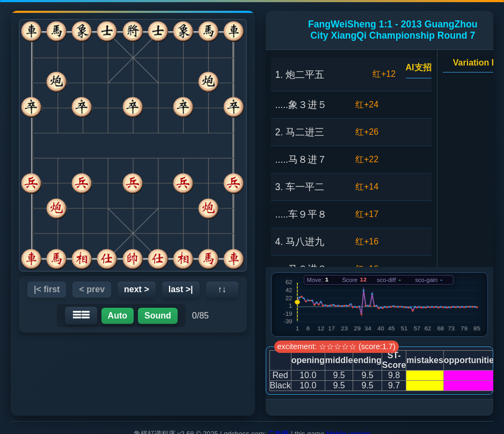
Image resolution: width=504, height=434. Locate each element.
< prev (92, 289)
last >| (181, 289)
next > (137, 289)
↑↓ (222, 289)
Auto (118, 316)
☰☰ (81, 315)
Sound (158, 316)
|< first (47, 289)
